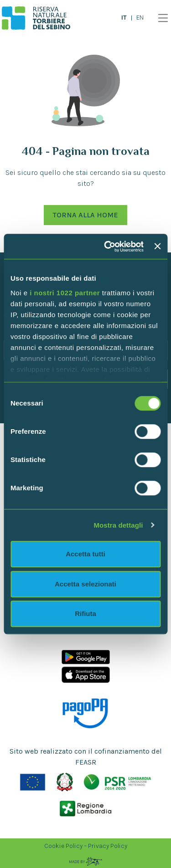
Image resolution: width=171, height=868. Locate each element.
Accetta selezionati (85, 584)
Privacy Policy (108, 846)
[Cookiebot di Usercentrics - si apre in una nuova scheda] (107, 247)
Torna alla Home (85, 215)
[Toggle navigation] (161, 18)
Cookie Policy (63, 846)
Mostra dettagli (118, 525)
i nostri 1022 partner (65, 293)
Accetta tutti (85, 554)
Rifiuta (85, 614)
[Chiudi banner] (157, 247)
